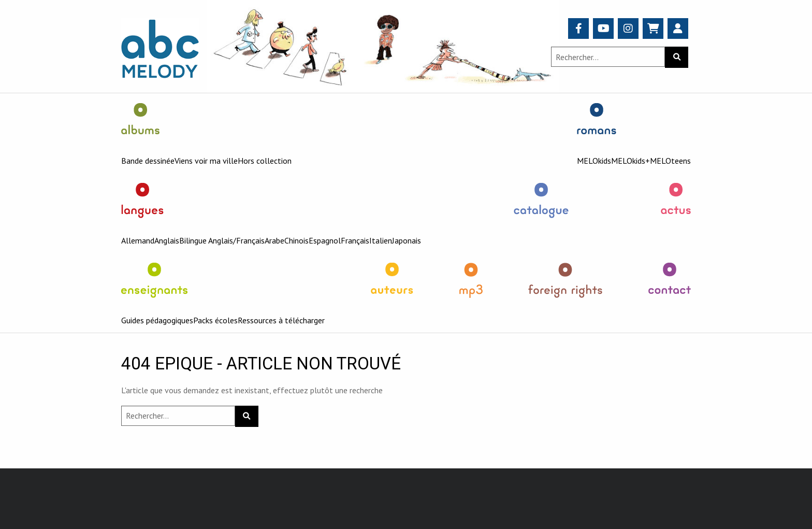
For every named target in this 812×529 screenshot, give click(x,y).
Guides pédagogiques (157, 320)
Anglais (167, 240)
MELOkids (594, 161)
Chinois (296, 240)
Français (355, 240)
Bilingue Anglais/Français (222, 240)
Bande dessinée (148, 161)
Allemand (138, 240)
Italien (381, 240)
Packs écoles (215, 320)
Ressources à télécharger (281, 320)
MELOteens (670, 161)
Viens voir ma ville (206, 161)
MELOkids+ (630, 161)
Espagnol (325, 240)
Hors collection (265, 161)
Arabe (274, 240)
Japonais (407, 240)
